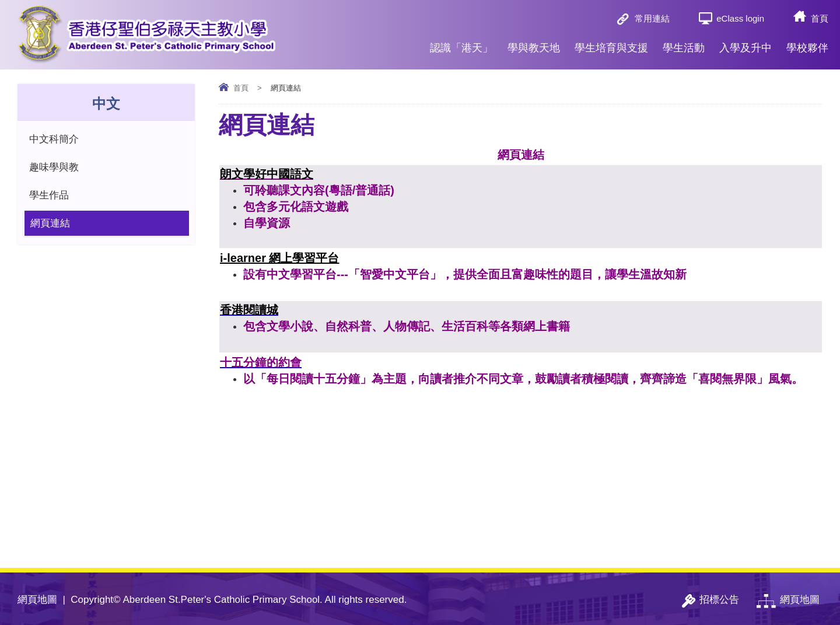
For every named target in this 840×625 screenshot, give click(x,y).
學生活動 (684, 43)
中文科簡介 (54, 139)
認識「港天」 (461, 43)
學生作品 (49, 195)
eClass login (740, 18)
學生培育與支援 (611, 43)
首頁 (820, 18)
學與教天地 (534, 43)
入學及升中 (745, 43)
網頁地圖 (37, 600)
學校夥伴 (807, 43)
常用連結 (652, 18)
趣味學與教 (54, 167)
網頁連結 (50, 223)
